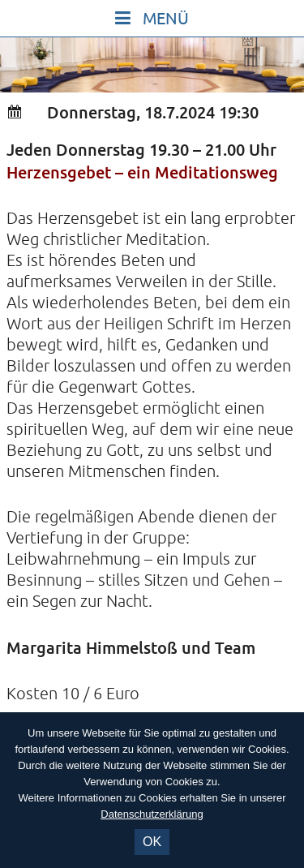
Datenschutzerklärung (152, 814)
